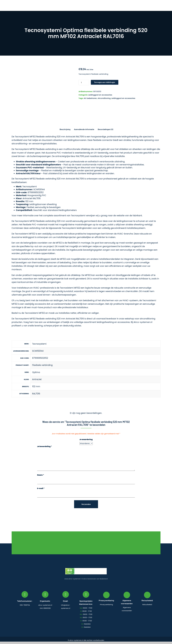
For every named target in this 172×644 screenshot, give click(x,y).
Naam (41, 475)
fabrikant (137, 216)
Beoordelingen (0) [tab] (105, 129)
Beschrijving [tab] (65, 129)
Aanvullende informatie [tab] (84, 129)
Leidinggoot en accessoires (100, 95)
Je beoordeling (44, 446)
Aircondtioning (104, 98)
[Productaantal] (84, 83)
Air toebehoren (90, 98)
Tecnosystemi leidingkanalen (77, 228)
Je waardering (86, 439)
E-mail (41, 488)
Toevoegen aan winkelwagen (105, 82)
